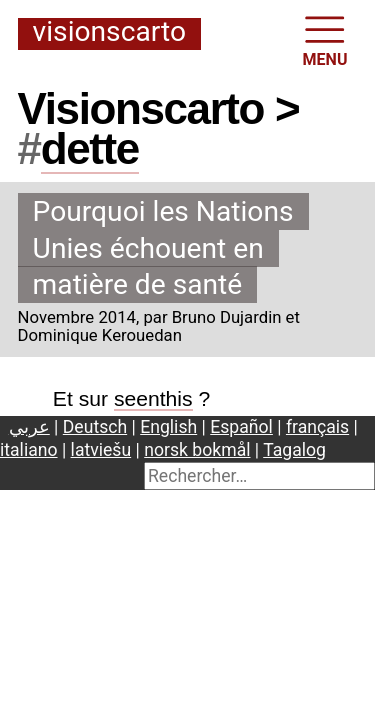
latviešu (101, 450)
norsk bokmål (197, 450)
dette (90, 148)
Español (241, 427)
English (168, 427)
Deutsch (95, 427)
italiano (29, 450)
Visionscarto (109, 33)
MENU (325, 39)
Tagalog (294, 450)
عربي (29, 427)
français (317, 427)
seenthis (153, 398)
